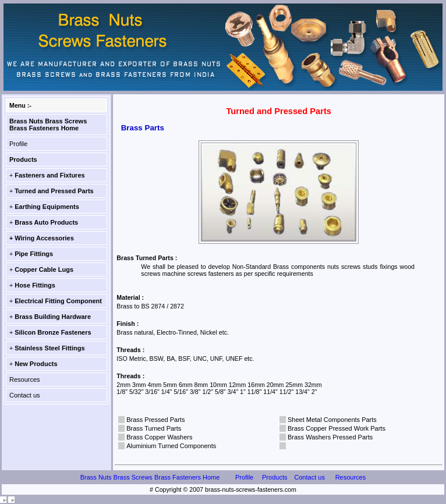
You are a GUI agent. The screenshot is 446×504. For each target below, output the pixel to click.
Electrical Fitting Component (58, 301)
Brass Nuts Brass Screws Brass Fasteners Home (48, 125)
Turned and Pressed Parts (54, 191)
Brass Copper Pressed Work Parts (337, 428)
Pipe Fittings (34, 254)
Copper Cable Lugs (44, 269)
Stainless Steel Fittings (49, 348)
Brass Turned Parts (154, 428)
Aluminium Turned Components (171, 446)
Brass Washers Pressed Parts (330, 437)
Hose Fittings (35, 285)
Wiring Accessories (44, 238)
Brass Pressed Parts (155, 420)
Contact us (25, 395)
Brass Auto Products (46, 222)
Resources (25, 379)
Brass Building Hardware (53, 317)
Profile (18, 144)
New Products (36, 364)
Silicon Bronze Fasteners (53, 332)
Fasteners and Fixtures (49, 175)
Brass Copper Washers (159, 437)
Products (23, 159)
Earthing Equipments (47, 207)
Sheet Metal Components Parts (332, 420)
